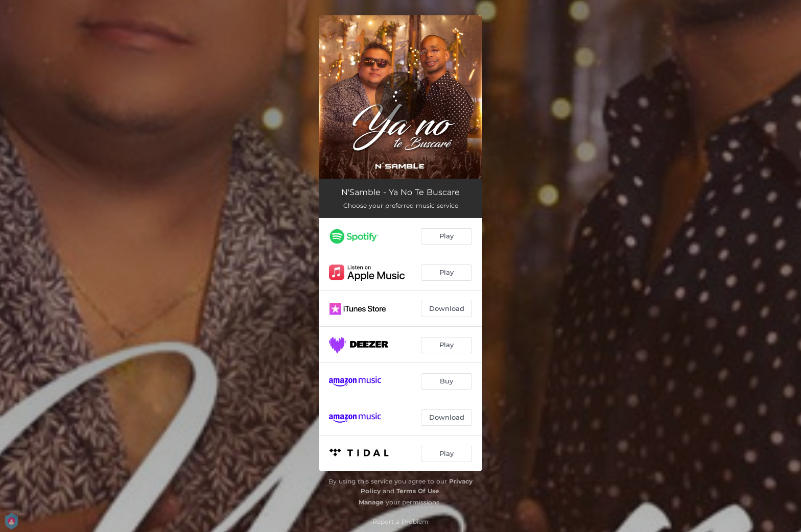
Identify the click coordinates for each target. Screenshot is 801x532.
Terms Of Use (418, 491)
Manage (371, 502)
